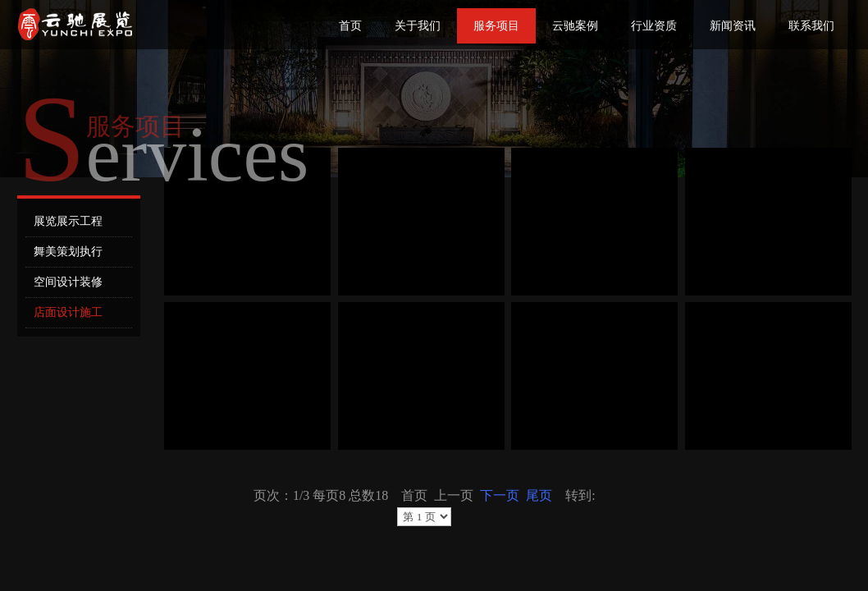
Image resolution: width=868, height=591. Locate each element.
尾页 (539, 495)
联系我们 (811, 25)
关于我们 (418, 25)
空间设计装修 (68, 282)
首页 (350, 25)
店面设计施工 (68, 312)
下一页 (500, 495)
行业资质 (654, 25)
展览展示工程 (68, 221)
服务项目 (496, 25)
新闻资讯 (733, 25)
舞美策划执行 (68, 252)
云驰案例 (575, 25)
